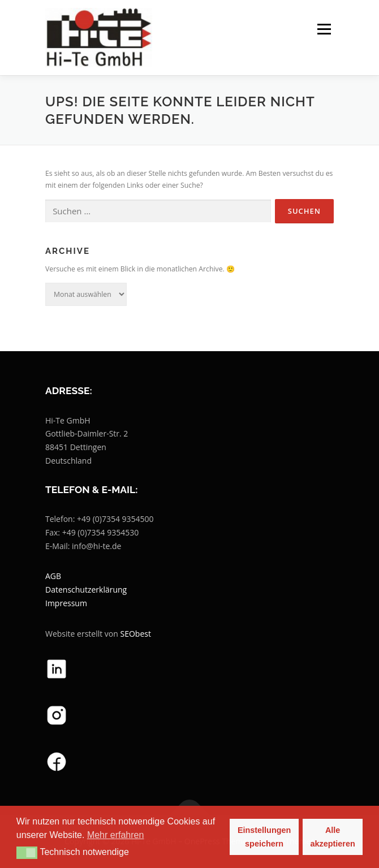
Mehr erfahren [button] (116, 835)
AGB (53, 576)
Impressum (66, 603)
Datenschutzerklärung (86, 590)
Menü (323, 29)
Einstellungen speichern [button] (264, 837)
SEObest (136, 634)
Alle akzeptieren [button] (333, 837)
